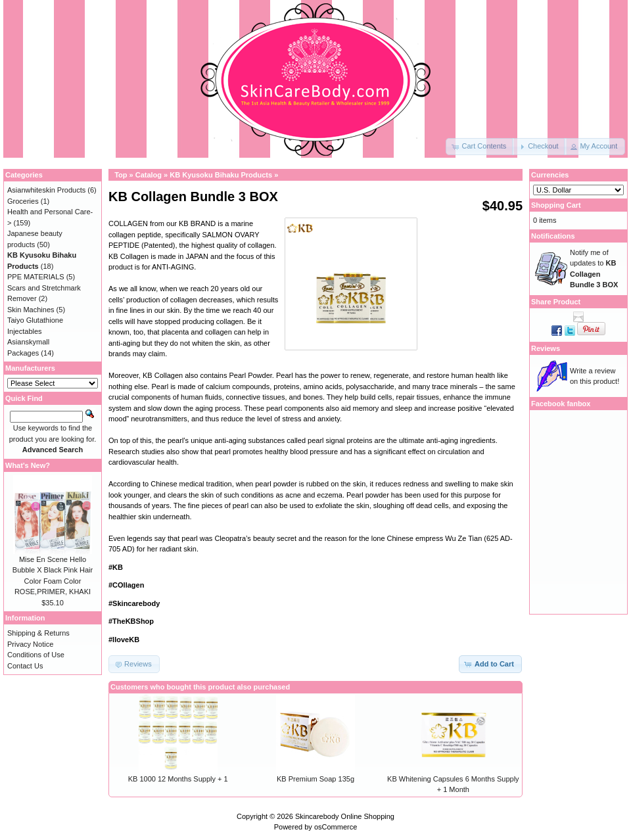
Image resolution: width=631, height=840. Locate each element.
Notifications (553, 236)
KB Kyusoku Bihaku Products (221, 175)
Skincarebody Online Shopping (345, 816)
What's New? (28, 465)
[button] (480, 147)
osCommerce (336, 827)
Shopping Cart (556, 205)
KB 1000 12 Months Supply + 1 (178, 779)
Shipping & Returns (38, 633)
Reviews (546, 348)
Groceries (23, 201)
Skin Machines (31, 310)
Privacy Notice (30, 644)
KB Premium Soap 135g (315, 779)
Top (121, 175)
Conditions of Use (36, 655)
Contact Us (25, 666)
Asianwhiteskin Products (46, 190)
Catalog (149, 175)
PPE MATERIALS (36, 277)
